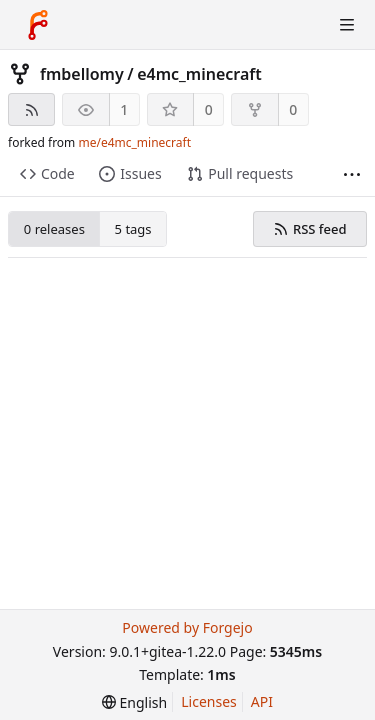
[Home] (38, 25)
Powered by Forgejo (187, 627)
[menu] (134, 702)
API (262, 701)
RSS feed (309, 229)
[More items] (352, 174)
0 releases (54, 229)
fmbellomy (82, 74)
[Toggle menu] (347, 25)
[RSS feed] (31, 109)
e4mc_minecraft (199, 74)
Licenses (209, 701)
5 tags (133, 229)
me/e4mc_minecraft (134, 142)
